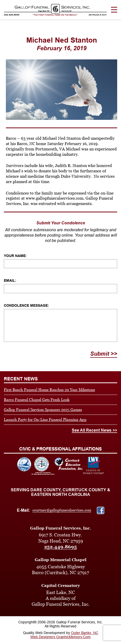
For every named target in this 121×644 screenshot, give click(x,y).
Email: (10, 280)
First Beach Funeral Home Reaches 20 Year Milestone (49, 390)
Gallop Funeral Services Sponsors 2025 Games (43, 410)
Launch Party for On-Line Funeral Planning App (45, 420)
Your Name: (15, 256)
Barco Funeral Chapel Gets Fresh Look (37, 400)
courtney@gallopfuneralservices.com (62, 510)
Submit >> (104, 354)
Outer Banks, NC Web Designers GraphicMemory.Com (64, 635)
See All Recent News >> (94, 430)
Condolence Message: (26, 305)
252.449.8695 (60, 547)
